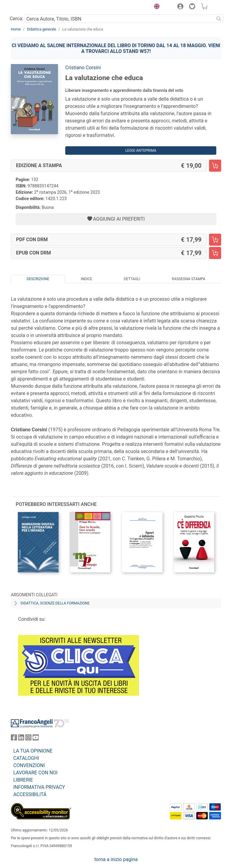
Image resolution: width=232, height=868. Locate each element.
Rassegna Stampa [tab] (189, 279)
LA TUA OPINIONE (33, 751)
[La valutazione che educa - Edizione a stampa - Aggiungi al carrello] (215, 166)
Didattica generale (41, 29)
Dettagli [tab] (132, 279)
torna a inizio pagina (116, 859)
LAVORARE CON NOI (35, 773)
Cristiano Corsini (83, 68)
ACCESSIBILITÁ (30, 794)
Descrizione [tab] (38, 279)
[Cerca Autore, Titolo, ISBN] (119, 19)
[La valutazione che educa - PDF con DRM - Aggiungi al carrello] (215, 240)
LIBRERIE (23, 780)
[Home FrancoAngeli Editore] (31, 7)
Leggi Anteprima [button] (141, 151)
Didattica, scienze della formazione (55, 603)
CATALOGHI (26, 758)
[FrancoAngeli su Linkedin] (21, 739)
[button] (155, 7)
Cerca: (16, 19)
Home (16, 29)
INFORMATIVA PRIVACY (39, 787)
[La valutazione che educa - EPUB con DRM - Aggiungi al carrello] (215, 253)
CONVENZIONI (29, 765)
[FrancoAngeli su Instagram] (28, 739)
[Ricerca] (219, 19)
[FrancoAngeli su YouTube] (36, 739)
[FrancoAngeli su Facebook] (14, 739)
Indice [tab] (86, 279)
